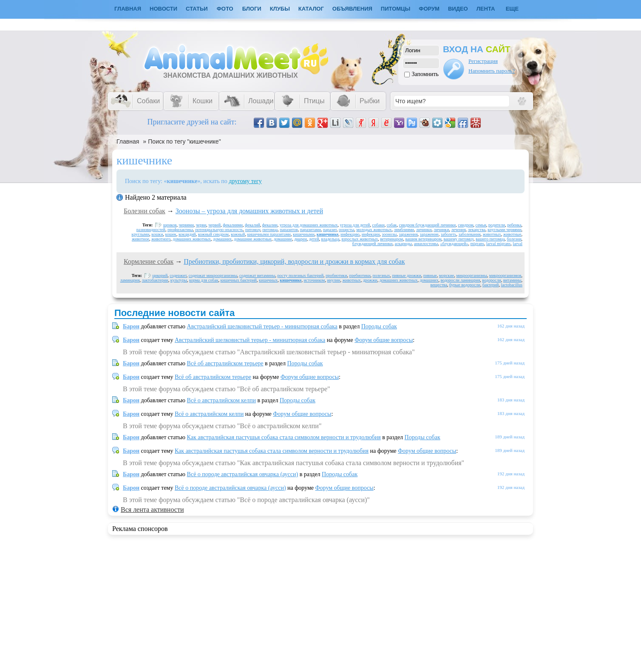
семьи (481, 225)
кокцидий (187, 234)
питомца (270, 230)
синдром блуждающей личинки (427, 225)
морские (447, 275)
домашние (283, 239)
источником (314, 280)
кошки (157, 234)
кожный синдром (213, 234)
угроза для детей (355, 225)
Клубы (280, 9)
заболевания (469, 234)
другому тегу (245, 181)
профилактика (180, 230)
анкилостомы (426, 244)
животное (140, 239)
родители (497, 225)
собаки (378, 225)
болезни (514, 239)
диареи (301, 239)
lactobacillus (512, 285)
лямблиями (404, 230)
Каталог (311, 9)
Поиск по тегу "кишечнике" (184, 141)
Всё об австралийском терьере (225, 363)
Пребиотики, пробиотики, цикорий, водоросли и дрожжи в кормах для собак (294, 261)
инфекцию (350, 234)
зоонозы (389, 234)
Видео (458, 9)
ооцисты (346, 230)
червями (186, 225)
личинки (424, 230)
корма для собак (204, 280)
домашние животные (253, 239)
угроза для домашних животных (309, 225)
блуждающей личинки (373, 244)
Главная (128, 141)
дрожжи (370, 280)
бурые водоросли (465, 285)
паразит (330, 230)
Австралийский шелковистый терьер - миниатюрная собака (262, 326)
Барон (131, 326)
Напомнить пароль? (492, 71)
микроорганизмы (472, 275)
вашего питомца (490, 239)
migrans (477, 244)
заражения (408, 234)
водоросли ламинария (460, 280)
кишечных (268, 280)
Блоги (252, 9)
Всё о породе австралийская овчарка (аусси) (243, 474)
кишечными (304, 234)
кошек (171, 234)
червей (214, 225)
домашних (222, 239)
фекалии (270, 225)
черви (201, 225)
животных (492, 234)
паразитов (289, 230)
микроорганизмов (505, 275)
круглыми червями (505, 230)
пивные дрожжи (406, 275)
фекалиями (233, 225)
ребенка (514, 225)
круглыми (141, 234)
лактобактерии (155, 280)
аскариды (403, 244)
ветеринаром (391, 239)
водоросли (491, 280)
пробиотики (336, 275)
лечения (459, 230)
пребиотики (360, 275)
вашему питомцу (459, 239)
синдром (465, 225)
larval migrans (498, 244)
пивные (430, 275)
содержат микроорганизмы (213, 275)
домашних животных (192, 239)
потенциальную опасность (219, 230)
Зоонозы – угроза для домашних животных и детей (249, 211)
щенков (170, 225)
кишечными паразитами (269, 234)
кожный (238, 234)
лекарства (477, 230)
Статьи (197, 9)
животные (512, 234)
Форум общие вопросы (384, 340)
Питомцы (396, 9)
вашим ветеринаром (423, 239)
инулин (333, 280)
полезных (381, 275)
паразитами (311, 230)
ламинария (130, 280)
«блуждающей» (454, 244)
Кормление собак (149, 261)
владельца (330, 239)
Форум (429, 9)
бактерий (491, 285)
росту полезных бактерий (301, 275)
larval (518, 244)
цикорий (160, 275)
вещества (439, 285)
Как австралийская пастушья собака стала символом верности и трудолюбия (284, 437)
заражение (429, 234)
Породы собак (379, 326)
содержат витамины (257, 275)
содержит (178, 275)
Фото (225, 9)
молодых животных (374, 230)
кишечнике (328, 234)
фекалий (252, 225)
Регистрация (483, 61)
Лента (486, 9)
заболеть (449, 234)
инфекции (371, 234)
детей (314, 239)
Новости (163, 9)
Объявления (352, 9)
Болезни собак (145, 211)
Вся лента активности (152, 510)
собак (392, 225)
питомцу (253, 230)
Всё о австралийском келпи (221, 400)
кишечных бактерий (239, 280)
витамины (512, 280)
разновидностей (151, 230)
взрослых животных (360, 239)
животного (161, 239)
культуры (179, 280)
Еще (512, 9)
